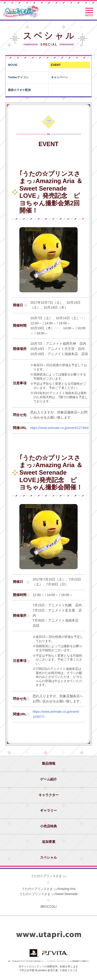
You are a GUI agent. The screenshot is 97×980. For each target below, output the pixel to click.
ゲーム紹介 (48, 779)
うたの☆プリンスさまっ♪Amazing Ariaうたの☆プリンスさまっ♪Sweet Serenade (49, 891)
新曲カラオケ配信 (19, 90)
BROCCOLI (48, 907)
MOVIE (13, 65)
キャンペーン (59, 77)
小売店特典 (48, 826)
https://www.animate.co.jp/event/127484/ (59, 428)
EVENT (56, 65)
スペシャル (48, 858)
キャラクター (49, 795)
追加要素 (49, 842)
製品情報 (49, 764)
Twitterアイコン (18, 77)
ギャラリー (48, 811)
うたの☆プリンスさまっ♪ (49, 876)
